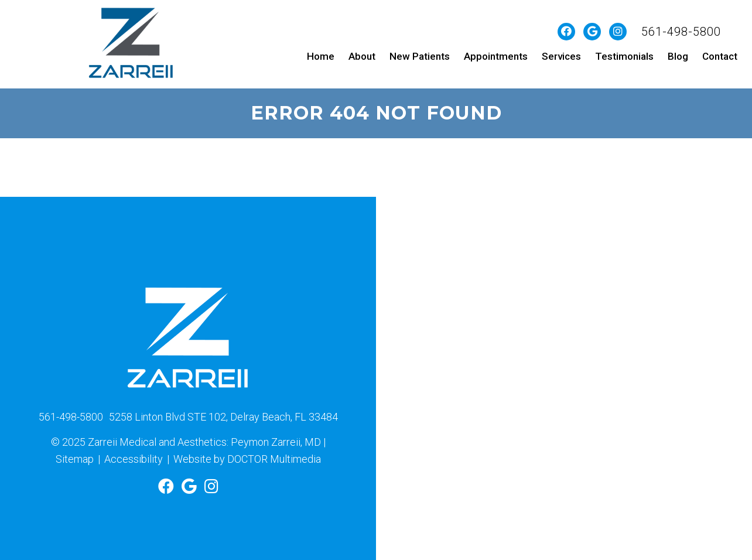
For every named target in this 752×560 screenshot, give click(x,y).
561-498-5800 (681, 32)
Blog (678, 56)
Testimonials (624, 56)
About (362, 56)
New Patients (420, 56)
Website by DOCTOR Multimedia (247, 459)
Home (321, 56)
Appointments (496, 56)
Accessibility (134, 459)
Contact (720, 56)
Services (561, 56)
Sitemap (75, 459)
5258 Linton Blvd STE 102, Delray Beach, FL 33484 (223, 417)
